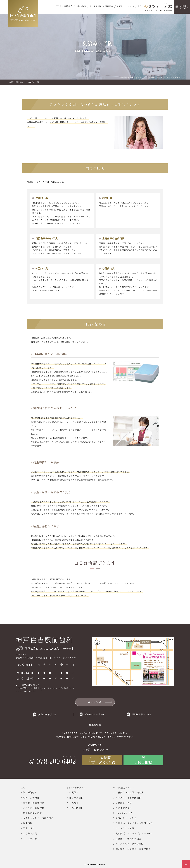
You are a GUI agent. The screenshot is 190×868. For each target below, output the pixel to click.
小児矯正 (74, 803)
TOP (59, 6)
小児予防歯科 (76, 808)
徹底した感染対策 (32, 813)
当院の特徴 (81, 6)
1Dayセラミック (124, 813)
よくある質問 (30, 833)
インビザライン (124, 808)
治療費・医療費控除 (34, 803)
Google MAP (95, 702)
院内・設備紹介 (31, 798)
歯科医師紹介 (96, 6)
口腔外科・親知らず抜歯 (128, 839)
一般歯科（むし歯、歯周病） (131, 792)
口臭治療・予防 (124, 803)
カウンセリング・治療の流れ (38, 818)
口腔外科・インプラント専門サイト (134, 823)
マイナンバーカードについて (29, 691)
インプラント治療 (125, 828)
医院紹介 (68, 6)
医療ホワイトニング (126, 818)
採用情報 (28, 823)
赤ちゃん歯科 (76, 798)
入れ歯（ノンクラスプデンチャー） (134, 833)
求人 (139, 6)
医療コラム (29, 828)
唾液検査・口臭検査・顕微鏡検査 (133, 849)
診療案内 (109, 6)
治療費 (120, 6)
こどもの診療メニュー (77, 788)
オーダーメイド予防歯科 (128, 798)
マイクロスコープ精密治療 (130, 844)
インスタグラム (31, 839)
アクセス (130, 6)
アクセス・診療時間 (34, 808)
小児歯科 (74, 792)
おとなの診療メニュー (123, 788)
